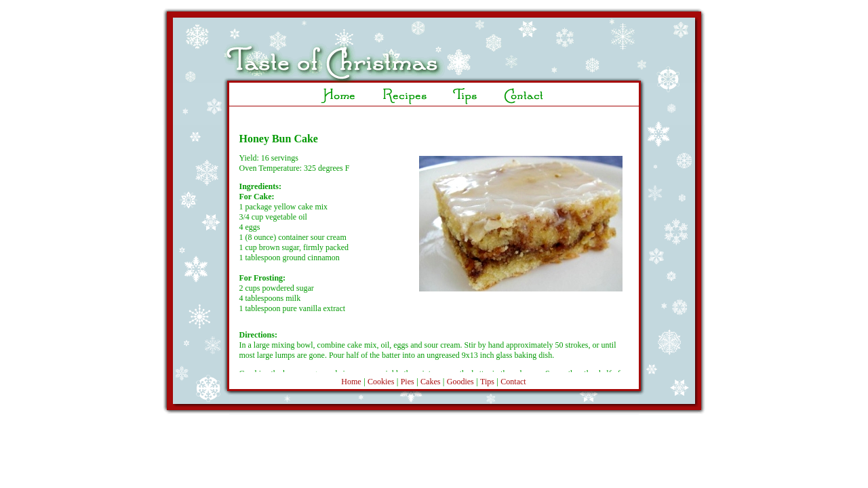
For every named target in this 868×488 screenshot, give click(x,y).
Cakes (430, 382)
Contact (513, 382)
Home (351, 382)
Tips (487, 382)
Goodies (460, 382)
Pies (408, 382)
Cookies (381, 382)
